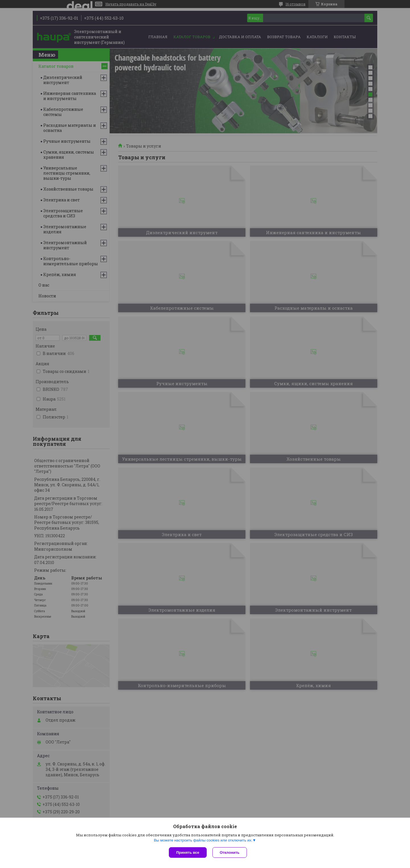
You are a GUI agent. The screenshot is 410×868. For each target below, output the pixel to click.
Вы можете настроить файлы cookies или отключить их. (203, 840)
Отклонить (230, 852)
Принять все (188, 852)
